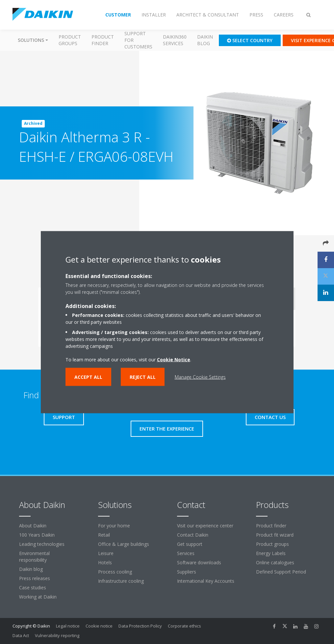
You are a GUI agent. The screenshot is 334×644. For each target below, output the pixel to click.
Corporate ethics (184, 626)
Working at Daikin (38, 597)
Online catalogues (275, 562)
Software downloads (199, 562)
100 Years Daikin (37, 535)
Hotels (105, 562)
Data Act (21, 635)
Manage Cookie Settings (200, 377)
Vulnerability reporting (57, 635)
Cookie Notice (174, 359)
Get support (190, 544)
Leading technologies (42, 544)
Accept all (88, 377)
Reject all (143, 377)
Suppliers (187, 572)
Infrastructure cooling (121, 581)
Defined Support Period (282, 572)
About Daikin (33, 526)
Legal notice (68, 626)
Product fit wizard (275, 535)
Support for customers (138, 40)
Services (186, 553)
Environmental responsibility (34, 557)
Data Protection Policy (140, 626)
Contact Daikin (193, 535)
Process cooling (115, 572)
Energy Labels (271, 553)
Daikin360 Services (175, 40)
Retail (104, 535)
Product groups (70, 40)
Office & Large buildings (124, 544)
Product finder (103, 40)
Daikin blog (205, 40)
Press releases (35, 578)
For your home (114, 526)
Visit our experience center (205, 526)
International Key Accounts (206, 581)
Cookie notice (99, 626)
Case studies (33, 588)
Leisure (106, 553)
